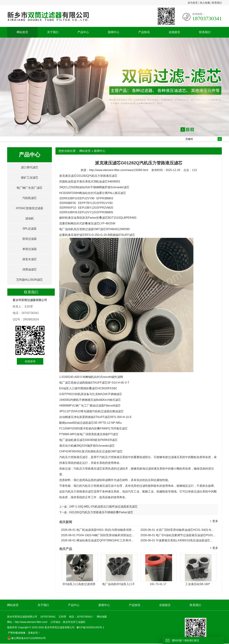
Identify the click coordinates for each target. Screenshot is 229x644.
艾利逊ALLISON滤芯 (30, 280)
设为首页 (193, 3)
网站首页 (22, 32)
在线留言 (174, 32)
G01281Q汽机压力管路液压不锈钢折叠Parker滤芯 (101, 512)
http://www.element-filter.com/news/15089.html (119, 170)
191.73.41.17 (158, 584)
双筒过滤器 (30, 239)
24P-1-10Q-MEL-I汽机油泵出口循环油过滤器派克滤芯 (103, 507)
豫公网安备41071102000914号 (27, 638)
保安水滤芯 (30, 259)
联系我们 (217, 3)
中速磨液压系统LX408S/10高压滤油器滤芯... (176, 540)
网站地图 (102, 617)
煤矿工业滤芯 (30, 178)
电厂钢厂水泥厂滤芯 (30, 188)
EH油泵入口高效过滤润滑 (79, 584)
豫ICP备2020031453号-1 (90, 627)
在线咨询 (30, 361)
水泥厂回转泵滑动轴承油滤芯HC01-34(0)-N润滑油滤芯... (178, 530)
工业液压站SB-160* (198, 584)
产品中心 (83, 32)
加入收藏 (205, 3)
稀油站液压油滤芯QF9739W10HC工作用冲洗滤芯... (99, 540)
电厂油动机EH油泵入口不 (118, 584)
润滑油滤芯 (30, 269)
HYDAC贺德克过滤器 (30, 208)
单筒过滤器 (30, 249)
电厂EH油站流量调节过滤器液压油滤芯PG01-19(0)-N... (178, 535)
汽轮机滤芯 (30, 198)
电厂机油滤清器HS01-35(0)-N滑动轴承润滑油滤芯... (99, 530)
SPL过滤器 (30, 229)
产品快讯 (144, 32)
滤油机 (30, 218)
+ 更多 (214, 521)
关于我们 (53, 32)
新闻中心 (114, 32)
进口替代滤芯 (30, 167)
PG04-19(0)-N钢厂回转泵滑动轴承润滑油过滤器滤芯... (99, 535)
